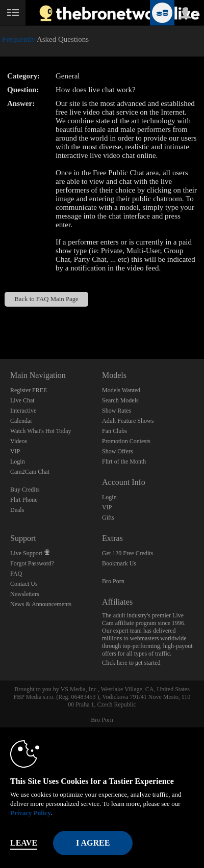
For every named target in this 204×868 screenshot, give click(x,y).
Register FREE (29, 390)
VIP (15, 451)
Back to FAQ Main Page (46, 299)
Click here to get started (131, 663)
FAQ (16, 574)
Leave (24, 843)
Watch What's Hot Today (41, 431)
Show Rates (117, 411)
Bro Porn (113, 581)
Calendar (21, 421)
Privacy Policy (31, 813)
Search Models (120, 400)
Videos (19, 441)
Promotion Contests (126, 441)
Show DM (0, 321)
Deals (17, 510)
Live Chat (22, 400)
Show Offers (118, 451)
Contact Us (24, 584)
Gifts (108, 518)
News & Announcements (41, 604)
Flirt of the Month (124, 462)
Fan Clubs (114, 431)
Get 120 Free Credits (127, 553)
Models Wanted (121, 390)
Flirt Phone (24, 500)
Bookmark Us (119, 563)
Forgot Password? (32, 563)
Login (18, 462)
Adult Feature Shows (128, 421)
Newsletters (25, 594)
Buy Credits (25, 490)
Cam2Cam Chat (30, 472)
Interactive (23, 411)
